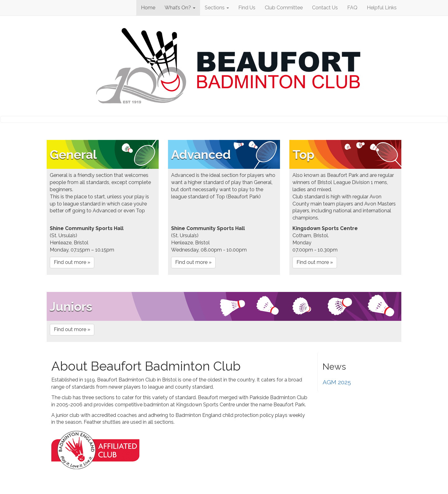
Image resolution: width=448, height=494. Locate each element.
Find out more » (72, 262)
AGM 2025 (337, 382)
